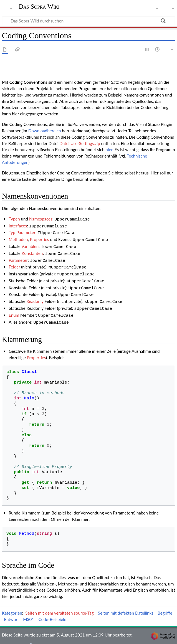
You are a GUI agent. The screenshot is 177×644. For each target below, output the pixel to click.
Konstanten (32, 250)
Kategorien (12, 604)
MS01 (29, 610)
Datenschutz (14, 637)
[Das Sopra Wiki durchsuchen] (88, 21)
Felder (14, 263)
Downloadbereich (45, 131)
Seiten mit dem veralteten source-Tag (59, 604)
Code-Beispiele (52, 610)
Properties (40, 238)
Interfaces (18, 225)
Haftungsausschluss (90, 637)
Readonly (35, 295)
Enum (14, 307)
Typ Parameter (22, 231)
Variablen (30, 244)
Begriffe (165, 604)
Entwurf (11, 610)
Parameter (18, 257)
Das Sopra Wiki (39, 7)
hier (109, 149)
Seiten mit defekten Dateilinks (126, 604)
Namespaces (41, 219)
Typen (14, 219)
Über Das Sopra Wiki (49, 637)
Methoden (18, 238)
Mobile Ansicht (127, 637)
